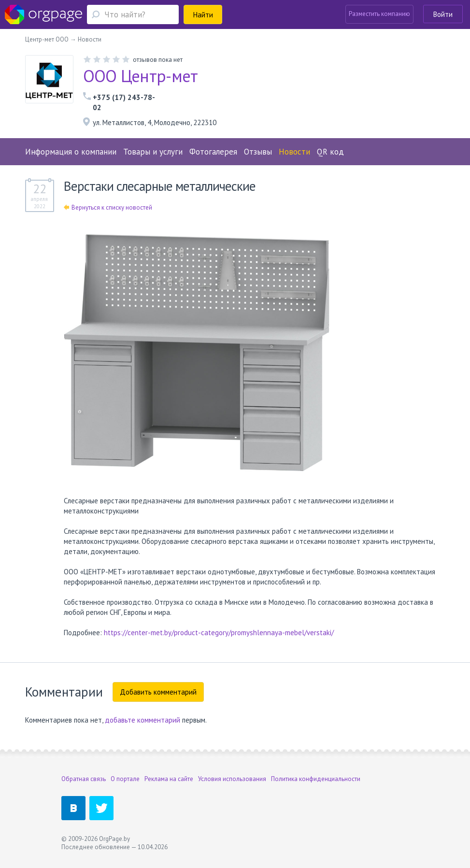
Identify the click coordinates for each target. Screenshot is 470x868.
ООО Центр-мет (141, 76)
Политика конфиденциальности (316, 779)
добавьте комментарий (142, 720)
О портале (125, 779)
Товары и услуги (153, 152)
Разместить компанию (379, 14)
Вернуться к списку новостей (108, 207)
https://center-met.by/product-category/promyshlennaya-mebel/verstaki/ (219, 633)
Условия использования (232, 779)
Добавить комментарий (158, 692)
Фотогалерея (213, 152)
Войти (443, 14)
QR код (330, 152)
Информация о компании (71, 152)
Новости (294, 152)
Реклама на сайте (169, 779)
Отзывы (258, 152)
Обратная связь (84, 779)
